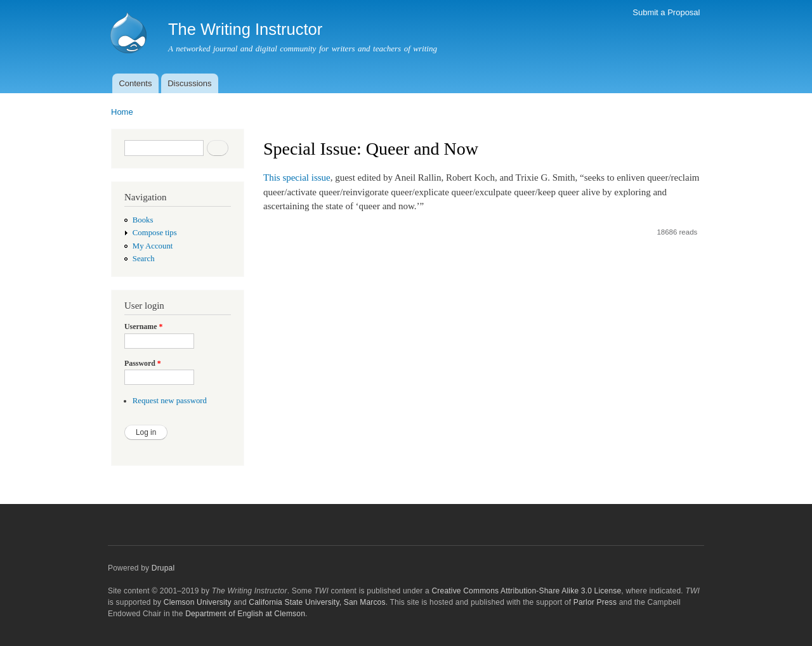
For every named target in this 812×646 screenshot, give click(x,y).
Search (144, 259)
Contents (135, 83)
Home (122, 112)
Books (143, 220)
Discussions (189, 83)
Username (143, 326)
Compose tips (155, 233)
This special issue (297, 178)
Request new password (170, 401)
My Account (153, 246)
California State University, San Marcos (317, 602)
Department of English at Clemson (245, 614)
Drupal (163, 568)
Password (143, 363)
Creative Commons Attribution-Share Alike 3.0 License (526, 591)
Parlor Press (595, 602)
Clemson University (198, 602)
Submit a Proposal (666, 12)
